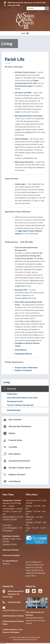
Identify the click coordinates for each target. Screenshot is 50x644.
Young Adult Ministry (23, 354)
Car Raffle (13, 447)
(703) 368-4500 (14, 5)
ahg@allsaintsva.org (23, 286)
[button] (23, 33)
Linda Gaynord (20, 75)
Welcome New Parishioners (20, 426)
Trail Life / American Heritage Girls (20, 405)
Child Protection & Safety (13, 616)
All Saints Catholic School (20, 468)
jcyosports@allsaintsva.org (25, 298)
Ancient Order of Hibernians (26, 367)
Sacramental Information (19, 461)
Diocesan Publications (30, 640)
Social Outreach (14, 410)
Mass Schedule (15, 420)
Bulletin (12, 433)
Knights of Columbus (23, 370)
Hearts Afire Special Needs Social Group (22, 398)
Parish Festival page (23, 86)
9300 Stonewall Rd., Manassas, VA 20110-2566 (27, 3)
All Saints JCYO (21, 290)
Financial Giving (15, 440)
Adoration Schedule (11, 550)
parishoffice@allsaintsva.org (14, 610)
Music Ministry (15, 454)
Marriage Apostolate (15, 401)
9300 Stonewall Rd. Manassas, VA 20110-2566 (13, 594)
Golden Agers (12, 394)
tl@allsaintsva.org (36, 280)
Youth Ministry (21, 350)
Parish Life (11, 389)
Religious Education (17, 475)
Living (6, 382)
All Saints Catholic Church (23, 637)
